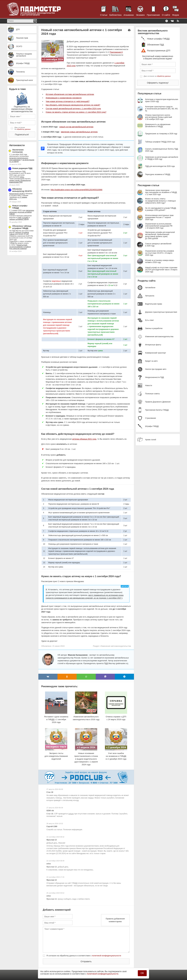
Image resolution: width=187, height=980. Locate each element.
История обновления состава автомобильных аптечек (70, 94)
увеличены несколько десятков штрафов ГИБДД (22, 212)
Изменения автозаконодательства (116, 646)
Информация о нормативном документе (64, 98)
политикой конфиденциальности (107, 956)
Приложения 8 (116, 52)
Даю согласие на (23, 128)
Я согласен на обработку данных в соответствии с (84, 956)
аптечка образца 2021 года (84, 439)
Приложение (153, 15)
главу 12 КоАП (23, 217)
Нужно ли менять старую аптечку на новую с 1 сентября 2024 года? (76, 112)
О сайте (166, 15)
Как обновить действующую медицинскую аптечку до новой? (73, 105)
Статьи (104, 15)
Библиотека (115, 15)
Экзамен (140, 15)
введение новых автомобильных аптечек (79, 132)
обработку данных (24, 129)
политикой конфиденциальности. (103, 974)
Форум (176, 15)
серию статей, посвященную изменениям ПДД (20, 181)
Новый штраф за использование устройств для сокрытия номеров (20, 247)
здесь (22, 177)
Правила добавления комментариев (115, 920)
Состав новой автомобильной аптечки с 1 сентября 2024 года (73, 109)
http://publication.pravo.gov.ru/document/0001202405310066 (76, 190)
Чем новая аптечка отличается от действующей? (68, 101)
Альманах (129, 15)
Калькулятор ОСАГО (17, 194)
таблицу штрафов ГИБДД (19, 219)
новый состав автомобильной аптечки (76, 127)
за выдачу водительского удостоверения (19, 159)
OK (142, 973)
